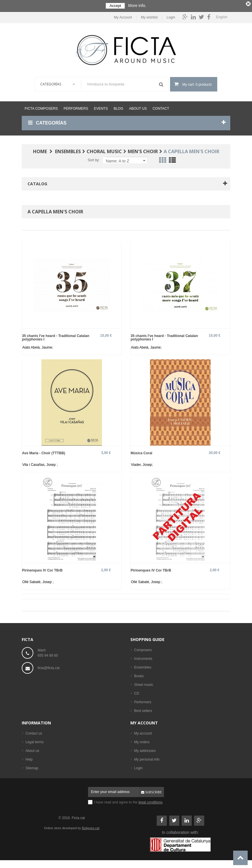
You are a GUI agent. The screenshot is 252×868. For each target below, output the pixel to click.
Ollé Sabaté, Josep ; (38, 581)
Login (171, 16)
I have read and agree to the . (129, 801)
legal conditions (150, 801)
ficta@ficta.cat (49, 667)
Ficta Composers (41, 107)
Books (139, 675)
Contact (161, 107)
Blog (118, 107)
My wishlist (149, 16)
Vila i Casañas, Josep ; (40, 464)
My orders (142, 741)
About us (138, 107)
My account (144, 722)
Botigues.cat (91, 827)
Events (101, 107)
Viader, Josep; (142, 464)
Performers (76, 107)
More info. (137, 6)
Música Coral (141, 452)
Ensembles (143, 666)
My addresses (145, 750)
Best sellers (143, 710)
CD (137, 692)
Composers (143, 649)
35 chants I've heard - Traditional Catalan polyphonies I (56, 336)
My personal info (147, 758)
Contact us (34, 732)
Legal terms (35, 741)
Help (29, 758)
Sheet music (144, 684)
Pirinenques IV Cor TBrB (42, 569)
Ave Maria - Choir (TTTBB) (44, 452)
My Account (123, 16)
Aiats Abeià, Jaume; (38, 346)
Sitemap (32, 767)
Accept (115, 6)
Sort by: (94, 159)
